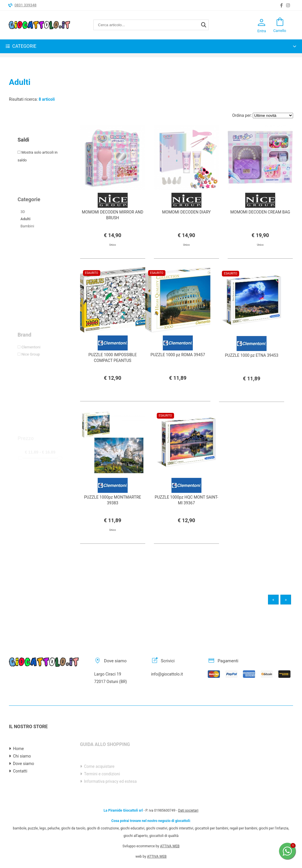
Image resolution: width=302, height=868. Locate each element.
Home (18, 768)
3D (23, 233)
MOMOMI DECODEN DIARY (187, 212)
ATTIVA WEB (170, 827)
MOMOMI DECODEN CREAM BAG (260, 212)
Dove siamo (23, 783)
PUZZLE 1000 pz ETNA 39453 (251, 375)
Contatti (20, 791)
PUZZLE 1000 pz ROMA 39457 (178, 363)
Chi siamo (22, 776)
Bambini (27, 247)
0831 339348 (25, 5)
